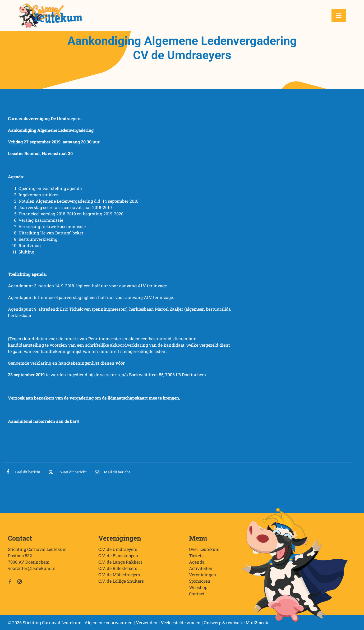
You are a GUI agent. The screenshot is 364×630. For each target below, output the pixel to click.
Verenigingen (203, 576)
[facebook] (10, 583)
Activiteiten (201, 570)
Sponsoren (200, 583)
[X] (66, 473)
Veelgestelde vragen (181, 622)
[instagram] (20, 583)
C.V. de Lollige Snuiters (121, 583)
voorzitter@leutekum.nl (32, 570)
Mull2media (258, 622)
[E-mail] (111, 473)
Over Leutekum (204, 551)
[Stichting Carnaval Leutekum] (50, 5)
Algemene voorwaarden (109, 622)
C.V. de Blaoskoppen (118, 557)
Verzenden (147, 622)
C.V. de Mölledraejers (119, 576)
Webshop (198, 589)
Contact (197, 595)
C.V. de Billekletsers (118, 570)
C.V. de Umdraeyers (118, 551)
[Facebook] (22, 473)
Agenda (197, 563)
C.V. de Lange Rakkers (120, 563)
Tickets (196, 557)
